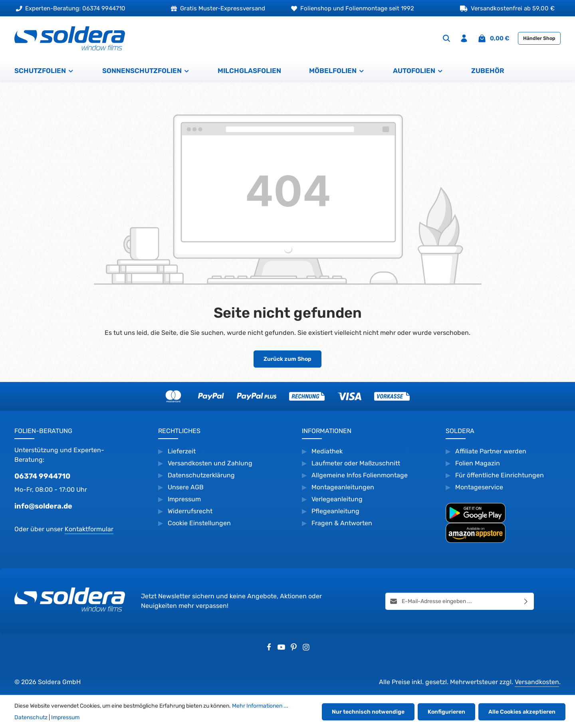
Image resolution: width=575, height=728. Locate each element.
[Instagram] (306, 648)
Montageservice (479, 487)
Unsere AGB (186, 487)
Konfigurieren (446, 712)
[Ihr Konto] (464, 38)
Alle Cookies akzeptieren (522, 712)
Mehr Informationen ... (260, 706)
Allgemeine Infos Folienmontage (360, 475)
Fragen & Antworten (342, 523)
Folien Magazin (478, 463)
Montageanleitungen (343, 487)
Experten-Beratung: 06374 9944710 (71, 8)
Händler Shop (539, 38)
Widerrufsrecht (191, 511)
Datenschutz (31, 717)
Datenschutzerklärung (201, 475)
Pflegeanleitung (335, 511)
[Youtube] (282, 648)
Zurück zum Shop (287, 359)
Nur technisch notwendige (368, 712)
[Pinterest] (294, 648)
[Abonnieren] (526, 601)
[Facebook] (270, 648)
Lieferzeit (182, 451)
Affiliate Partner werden (491, 451)
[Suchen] (446, 38)
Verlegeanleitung (337, 499)
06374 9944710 (42, 476)
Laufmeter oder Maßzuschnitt (356, 463)
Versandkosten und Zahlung (210, 463)
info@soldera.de (43, 506)
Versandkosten (537, 682)
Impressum (184, 499)
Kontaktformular (89, 529)
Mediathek (327, 451)
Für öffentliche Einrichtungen (500, 475)
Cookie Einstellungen (199, 523)
